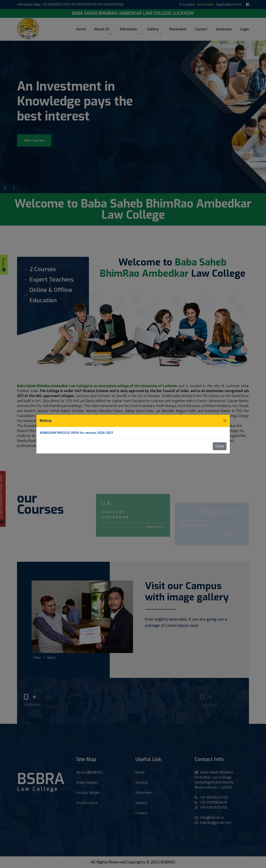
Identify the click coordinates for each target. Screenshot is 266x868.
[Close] (225, 421)
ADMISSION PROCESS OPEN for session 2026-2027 (76, 433)
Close (220, 446)
